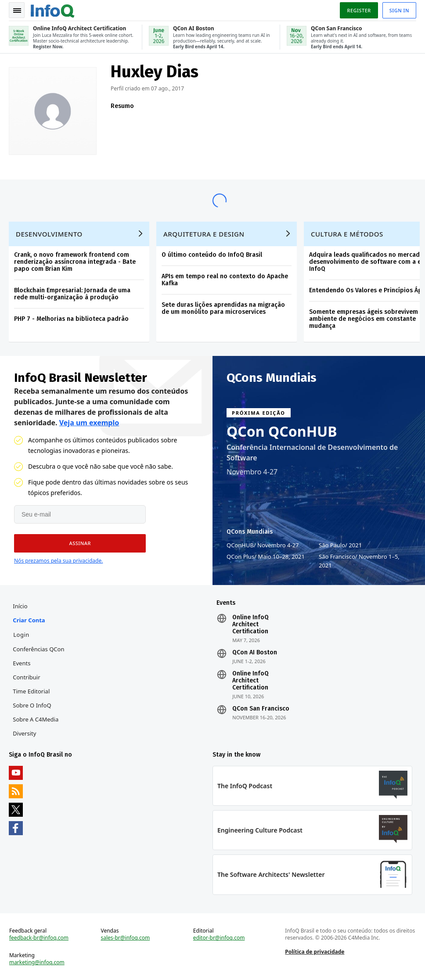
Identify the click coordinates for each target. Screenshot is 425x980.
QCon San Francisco (261, 709)
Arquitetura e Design (204, 234)
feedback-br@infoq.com (39, 938)
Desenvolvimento (49, 234)
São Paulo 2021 (340, 545)
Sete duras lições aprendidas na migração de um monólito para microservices (223, 308)
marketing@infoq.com (37, 962)
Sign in (399, 10)
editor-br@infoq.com (219, 938)
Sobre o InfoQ (32, 705)
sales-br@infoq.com (125, 938)
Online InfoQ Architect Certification (250, 625)
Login (21, 635)
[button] (80, 543)
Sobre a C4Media (36, 719)
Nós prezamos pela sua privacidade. (58, 561)
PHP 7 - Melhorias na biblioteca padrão (71, 319)
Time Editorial (31, 691)
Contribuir (26, 677)
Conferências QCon (38, 649)
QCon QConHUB (282, 431)
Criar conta (29, 620)
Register (359, 10)
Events (22, 663)
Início (20, 606)
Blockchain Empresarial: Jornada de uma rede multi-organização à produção (72, 294)
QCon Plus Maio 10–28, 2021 (266, 556)
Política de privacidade (315, 952)
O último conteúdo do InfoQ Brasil (212, 255)
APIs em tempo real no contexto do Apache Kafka (225, 280)
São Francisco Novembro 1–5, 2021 (359, 561)
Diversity (24, 733)
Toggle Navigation (17, 11)
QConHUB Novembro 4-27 (263, 545)
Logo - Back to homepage (53, 10)
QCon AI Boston (255, 653)
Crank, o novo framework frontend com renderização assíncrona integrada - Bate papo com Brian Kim (75, 262)
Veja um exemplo (89, 423)
